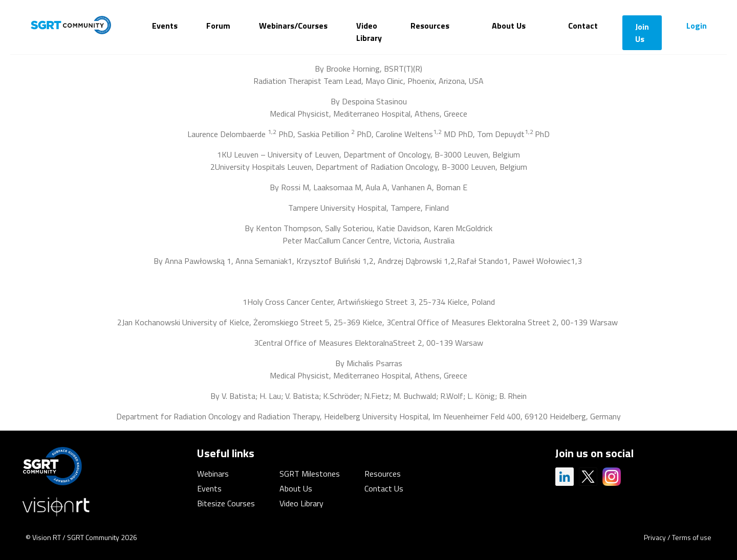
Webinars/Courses (293, 26)
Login (697, 26)
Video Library (369, 32)
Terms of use (692, 537)
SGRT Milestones (310, 474)
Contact (583, 26)
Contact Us (384, 488)
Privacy (655, 537)
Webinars (213, 474)
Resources (430, 26)
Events (165, 26)
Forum (218, 26)
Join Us (642, 33)
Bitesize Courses (226, 503)
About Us (509, 26)
